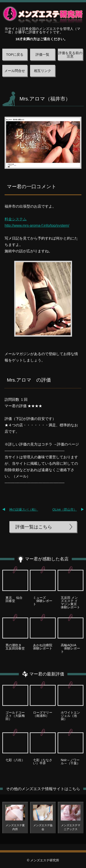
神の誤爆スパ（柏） (24, 509)
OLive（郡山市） (65, 509)
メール (21, 476)
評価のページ (68, 444)
